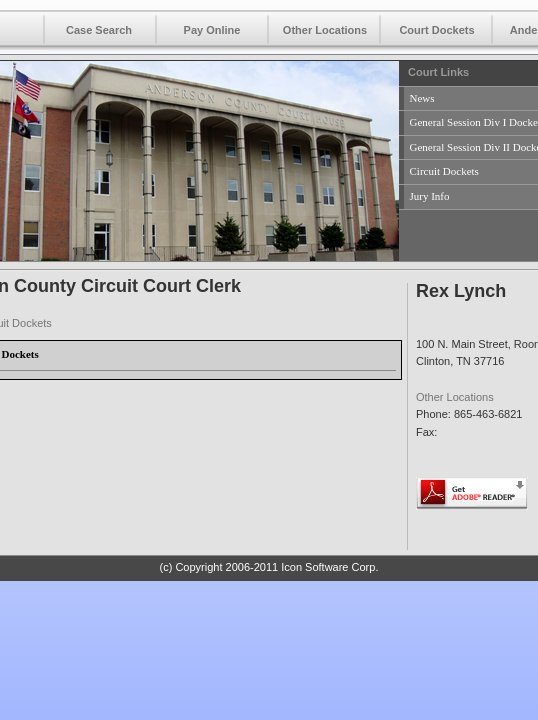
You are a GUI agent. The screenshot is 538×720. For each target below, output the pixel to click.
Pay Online (212, 30)
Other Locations (325, 30)
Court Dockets (436, 30)
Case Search (99, 30)
